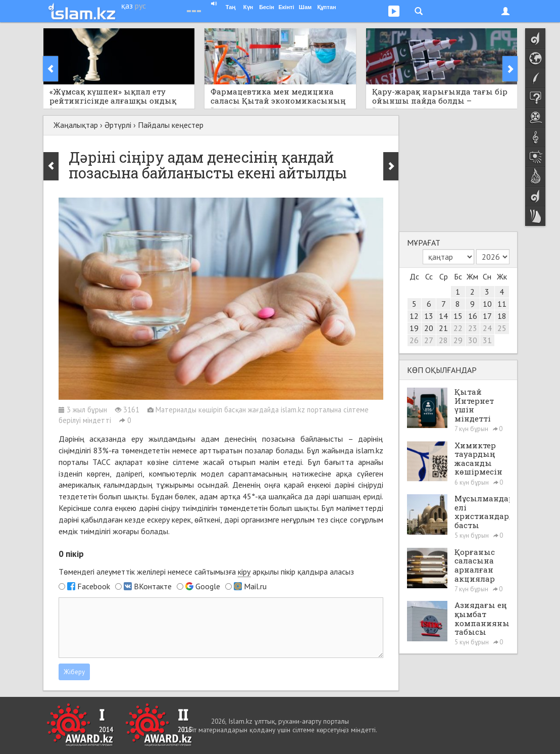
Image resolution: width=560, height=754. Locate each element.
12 (414, 316)
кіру (244, 572)
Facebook (94, 586)
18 (502, 316)
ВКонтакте (153, 586)
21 (443, 328)
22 (458, 328)
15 (458, 316)
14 (443, 316)
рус (140, 6)
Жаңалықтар (76, 125)
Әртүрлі (118, 125)
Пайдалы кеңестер (171, 125)
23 (473, 328)
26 (414, 340)
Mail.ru (255, 586)
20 (429, 328)
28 (443, 340)
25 (502, 328)
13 (429, 316)
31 (487, 340)
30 (473, 340)
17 (487, 316)
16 (473, 316)
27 (429, 340)
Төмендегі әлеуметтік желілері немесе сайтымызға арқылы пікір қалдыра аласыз (206, 572)
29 (458, 340)
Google (208, 586)
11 (502, 304)
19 (414, 328)
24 (487, 328)
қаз (127, 6)
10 (487, 304)
